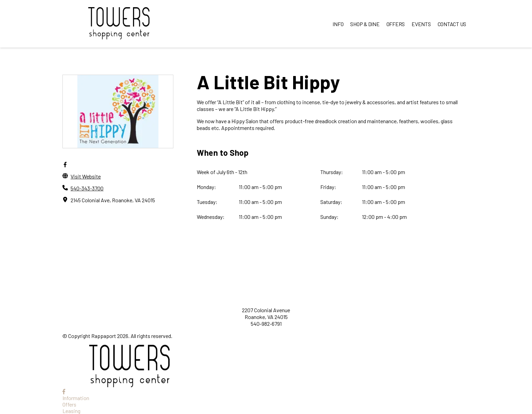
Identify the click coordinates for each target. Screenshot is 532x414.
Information (76, 398)
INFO (338, 24)
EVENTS (421, 24)
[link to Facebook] (64, 391)
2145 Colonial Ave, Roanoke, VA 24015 (113, 200)
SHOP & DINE (365, 24)
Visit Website (86, 176)
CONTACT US (452, 24)
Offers (69, 404)
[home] (119, 24)
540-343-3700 (87, 188)
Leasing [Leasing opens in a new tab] (71, 411)
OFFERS (396, 24)
